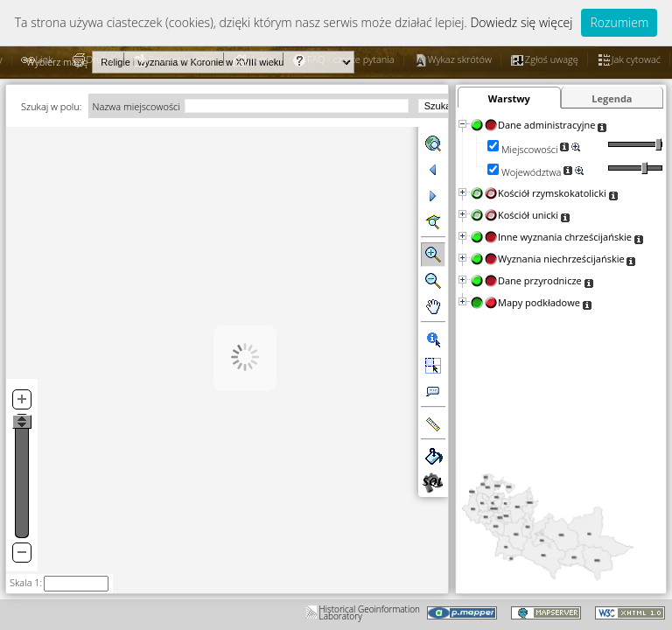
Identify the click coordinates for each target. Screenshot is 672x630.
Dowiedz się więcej (521, 22)
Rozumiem (619, 22)
